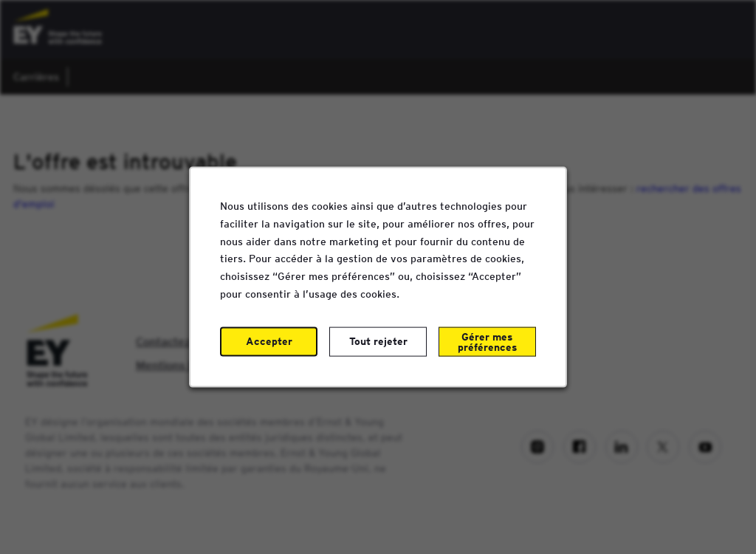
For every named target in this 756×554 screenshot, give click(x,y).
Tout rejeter (378, 341)
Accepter (269, 341)
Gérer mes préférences (487, 342)
